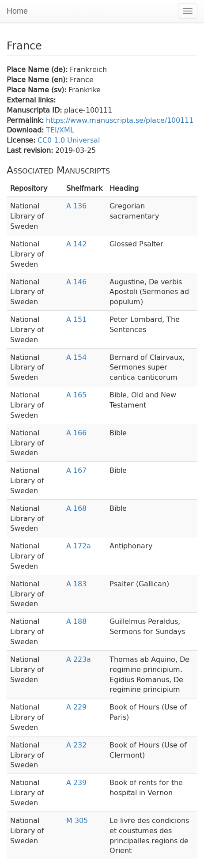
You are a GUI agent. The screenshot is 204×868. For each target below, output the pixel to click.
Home (17, 11)
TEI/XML (60, 130)
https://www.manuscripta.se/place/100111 (120, 120)
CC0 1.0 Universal (69, 140)
